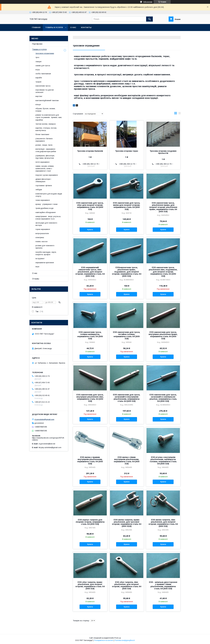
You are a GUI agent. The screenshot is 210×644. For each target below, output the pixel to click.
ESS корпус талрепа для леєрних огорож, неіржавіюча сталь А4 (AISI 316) (90, 522)
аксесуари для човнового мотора (46, 224)
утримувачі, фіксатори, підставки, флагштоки (45, 157)
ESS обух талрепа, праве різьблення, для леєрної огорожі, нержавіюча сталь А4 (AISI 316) (90, 585)
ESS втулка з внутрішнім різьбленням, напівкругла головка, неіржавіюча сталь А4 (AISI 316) (163, 460)
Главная (36, 27)
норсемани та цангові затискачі (45, 91)
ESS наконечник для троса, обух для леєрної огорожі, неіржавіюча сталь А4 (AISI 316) (90, 206)
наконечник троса (43, 86)
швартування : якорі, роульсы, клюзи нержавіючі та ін (48, 218)
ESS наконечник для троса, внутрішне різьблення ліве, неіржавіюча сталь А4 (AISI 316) (90, 398)
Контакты (86, 27)
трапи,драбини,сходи (44, 208)
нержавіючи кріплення (45, 263)
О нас (73, 27)
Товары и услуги (54, 27)
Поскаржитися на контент (104, 640)
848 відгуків (148, 2)
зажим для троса (43, 66)
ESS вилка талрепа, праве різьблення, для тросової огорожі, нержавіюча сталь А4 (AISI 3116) (127, 523)
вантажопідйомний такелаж (47, 100)
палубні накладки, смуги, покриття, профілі (46, 253)
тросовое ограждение (45, 53)
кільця (38, 104)
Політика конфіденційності (125, 640)
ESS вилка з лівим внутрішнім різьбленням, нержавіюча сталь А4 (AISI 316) (127, 460)
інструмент (40, 259)
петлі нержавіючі (42, 162)
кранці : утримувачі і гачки (46, 204)
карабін (39, 78)
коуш (38, 70)
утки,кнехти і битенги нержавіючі (44, 140)
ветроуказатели (42, 233)
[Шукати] (149, 19)
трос (37, 57)
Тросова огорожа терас (127, 151)
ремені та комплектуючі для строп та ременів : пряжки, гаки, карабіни (49, 117)
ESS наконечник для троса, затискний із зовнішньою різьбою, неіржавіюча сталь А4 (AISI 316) (163, 398)
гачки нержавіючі (43, 200)
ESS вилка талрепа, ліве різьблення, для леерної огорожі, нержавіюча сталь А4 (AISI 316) (163, 523)
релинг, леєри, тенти (44, 145)
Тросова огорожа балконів (90, 151)
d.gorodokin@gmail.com (44, 419)
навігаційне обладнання (46, 212)
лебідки (39, 190)
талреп (38, 82)
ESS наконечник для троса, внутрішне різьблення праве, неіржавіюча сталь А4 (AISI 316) (163, 335)
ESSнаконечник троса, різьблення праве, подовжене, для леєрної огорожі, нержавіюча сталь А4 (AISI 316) (127, 272)
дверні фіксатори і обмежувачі (43, 180)
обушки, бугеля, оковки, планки (45, 110)
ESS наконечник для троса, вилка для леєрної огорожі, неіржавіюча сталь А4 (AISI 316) (127, 206)
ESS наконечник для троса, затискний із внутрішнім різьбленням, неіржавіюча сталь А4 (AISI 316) (127, 398)
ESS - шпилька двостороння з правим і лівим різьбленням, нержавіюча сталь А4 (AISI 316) (163, 585)
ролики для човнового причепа (45, 247)
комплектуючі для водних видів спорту (49, 195)
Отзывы (36, 279)
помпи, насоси (41, 241)
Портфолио (37, 44)
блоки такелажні (42, 134)
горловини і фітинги (44, 186)
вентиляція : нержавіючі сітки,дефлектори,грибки (46, 150)
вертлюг (39, 96)
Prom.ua (118, 638)
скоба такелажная (43, 74)
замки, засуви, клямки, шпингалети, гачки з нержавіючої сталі (45, 168)
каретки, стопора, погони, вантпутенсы (46, 129)
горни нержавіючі (43, 229)
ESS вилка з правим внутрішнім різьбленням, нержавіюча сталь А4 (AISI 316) (90, 460)
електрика (40, 237)
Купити (90, 230)
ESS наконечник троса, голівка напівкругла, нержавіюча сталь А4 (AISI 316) (90, 335)
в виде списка (179, 114)
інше (37, 267)
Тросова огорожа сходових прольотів (163, 152)
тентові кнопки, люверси (46, 124)
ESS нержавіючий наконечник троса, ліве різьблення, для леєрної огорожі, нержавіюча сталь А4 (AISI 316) (90, 272)
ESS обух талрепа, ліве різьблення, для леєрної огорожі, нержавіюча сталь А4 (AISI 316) (127, 585)
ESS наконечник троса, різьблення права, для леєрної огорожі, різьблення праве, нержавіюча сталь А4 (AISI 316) (163, 207)
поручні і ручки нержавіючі (47, 175)
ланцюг (39, 62)
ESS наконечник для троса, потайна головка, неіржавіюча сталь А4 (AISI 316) (127, 335)
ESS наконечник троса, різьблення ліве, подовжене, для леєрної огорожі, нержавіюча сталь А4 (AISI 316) (163, 272)
